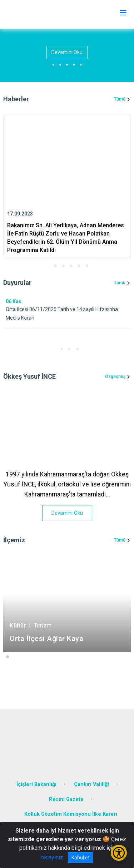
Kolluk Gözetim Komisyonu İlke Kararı (71, 814)
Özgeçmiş (115, 377)
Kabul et (81, 858)
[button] (48, 266)
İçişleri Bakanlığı (36, 784)
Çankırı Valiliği (91, 784)
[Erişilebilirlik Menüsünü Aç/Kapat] (119, 853)
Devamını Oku (67, 52)
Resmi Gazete (66, 799)
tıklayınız (52, 857)
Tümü (120, 99)
